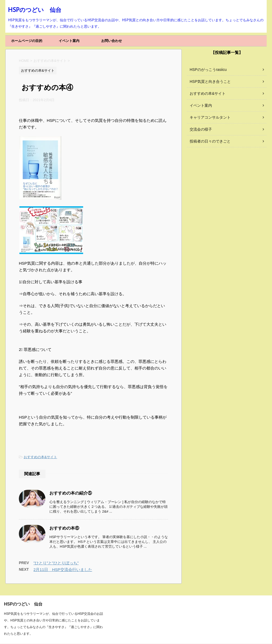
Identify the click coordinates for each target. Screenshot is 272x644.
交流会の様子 (201, 129)
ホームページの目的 (27, 41)
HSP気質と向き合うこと (210, 81)
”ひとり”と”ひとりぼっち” (56, 563)
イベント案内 (69, 41)
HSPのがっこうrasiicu (208, 70)
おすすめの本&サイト (40, 457)
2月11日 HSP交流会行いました (63, 570)
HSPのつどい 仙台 (35, 10)
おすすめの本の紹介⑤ (71, 493)
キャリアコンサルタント (210, 117)
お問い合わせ (112, 41)
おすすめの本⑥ (64, 529)
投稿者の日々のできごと (210, 141)
